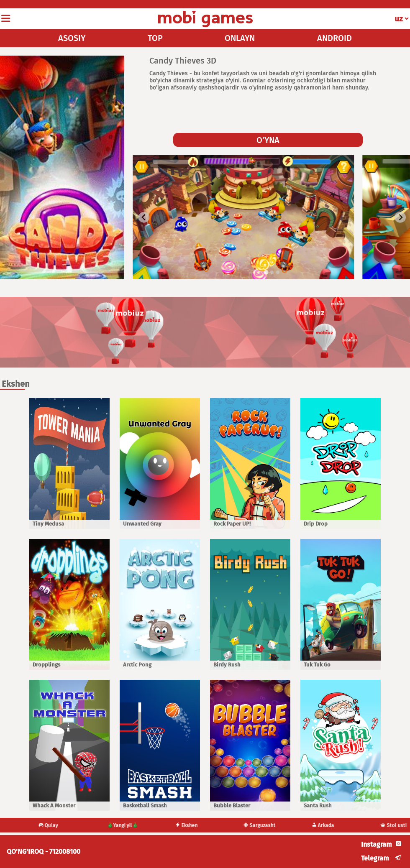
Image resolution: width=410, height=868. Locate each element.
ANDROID (334, 38)
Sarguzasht (260, 825)
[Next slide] (400, 217)
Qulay (48, 825)
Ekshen (187, 825)
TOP (155, 38)
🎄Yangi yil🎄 (122, 825)
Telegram (375, 858)
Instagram (377, 844)
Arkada (323, 825)
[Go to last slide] (144, 217)
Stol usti (393, 825)
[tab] (266, 272)
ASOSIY (72, 38)
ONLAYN (240, 38)
